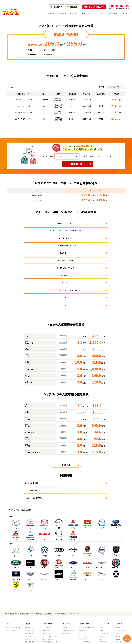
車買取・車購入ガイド (121, 591)
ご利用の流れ (104, 588)
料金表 (102, 582)
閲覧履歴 (74, 7)
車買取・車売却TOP (11, 562)
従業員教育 (83, 597)
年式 (86, 156)
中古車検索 (62, 13)
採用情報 (124, 13)
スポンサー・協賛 (120, 577)
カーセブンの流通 (84, 582)
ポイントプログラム (31, 585)
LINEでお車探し (48, 585)
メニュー (103, 574)
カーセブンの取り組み (86, 588)
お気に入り (58, 7)
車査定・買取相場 (26, 562)
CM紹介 (117, 580)
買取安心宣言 (29, 577)
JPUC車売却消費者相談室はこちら (88, 606)
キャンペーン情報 (10, 577)
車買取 (52, 13)
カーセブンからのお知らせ (12, 574)
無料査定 (28, 574)
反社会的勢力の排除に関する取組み (96, 640)
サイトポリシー (113, 640)
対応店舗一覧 (104, 580)
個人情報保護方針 (32, 640)
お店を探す (74, 13)
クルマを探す (47, 574)
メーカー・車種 (48, 156)
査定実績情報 (29, 580)
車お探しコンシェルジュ (51, 582)
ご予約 (102, 577)
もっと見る (66, 420)
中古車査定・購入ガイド (32, 588)
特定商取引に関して (60, 640)
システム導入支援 (120, 597)
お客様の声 (66, 580)
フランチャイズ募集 (121, 594)
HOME (7, 571)
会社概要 (118, 574)
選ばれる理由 (86, 13)
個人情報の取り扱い (46, 640)
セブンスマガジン (120, 588)
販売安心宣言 (48, 580)
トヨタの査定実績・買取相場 (43, 562)
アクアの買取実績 (61, 562)
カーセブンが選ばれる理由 (87, 574)
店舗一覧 (65, 574)
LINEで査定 (28, 582)
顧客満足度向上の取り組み (87, 594)
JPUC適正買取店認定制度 (87, 591)
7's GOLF (118, 585)
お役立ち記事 (112, 13)
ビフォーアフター (105, 585)
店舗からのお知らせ (68, 577)
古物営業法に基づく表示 (75, 640)
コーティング (99, 13)
